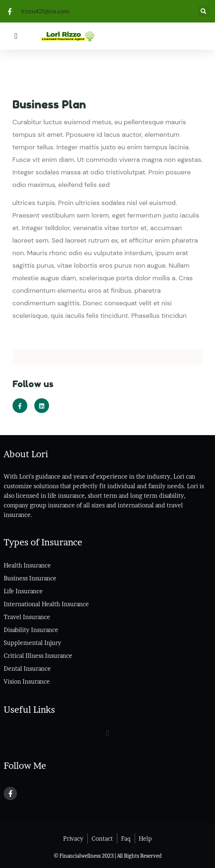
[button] (16, 36)
